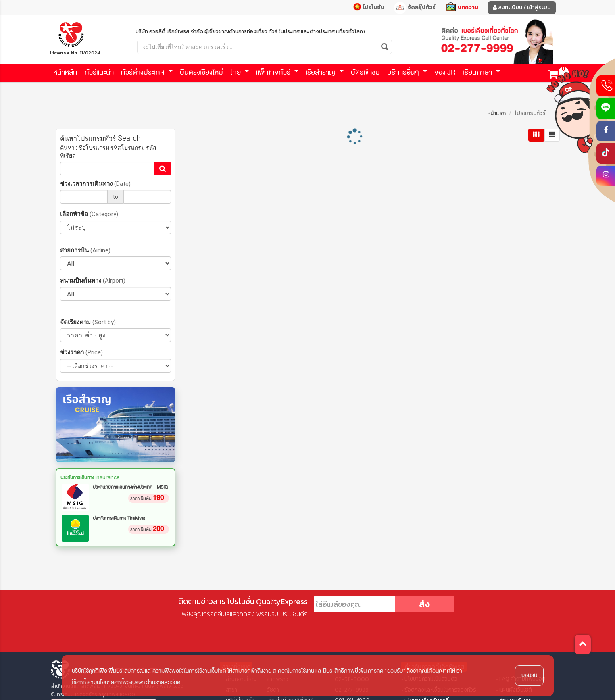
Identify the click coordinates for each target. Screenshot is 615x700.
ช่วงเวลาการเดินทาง (95, 184)
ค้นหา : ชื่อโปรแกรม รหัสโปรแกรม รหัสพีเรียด (108, 152)
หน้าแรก (496, 113)
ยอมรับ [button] (529, 675)
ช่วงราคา (81, 352)
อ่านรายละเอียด (163, 682)
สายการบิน (85, 250)
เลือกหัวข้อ (89, 214)
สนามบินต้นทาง (93, 280)
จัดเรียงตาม (88, 322)
